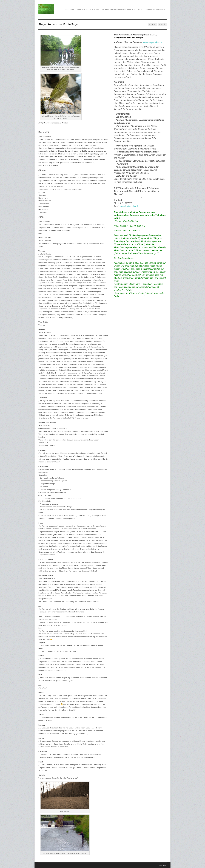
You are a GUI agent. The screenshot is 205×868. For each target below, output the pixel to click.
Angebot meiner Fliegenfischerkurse (119, 10)
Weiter (162, 24)
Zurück (152, 24)
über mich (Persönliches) (88, 10)
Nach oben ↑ (163, 865)
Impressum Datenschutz (156, 10)
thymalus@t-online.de (153, 42)
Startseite (69, 10)
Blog (140, 10)
